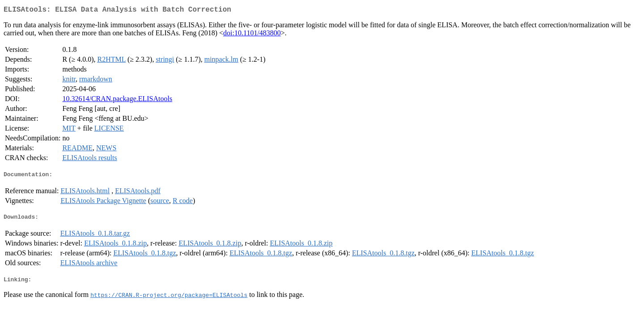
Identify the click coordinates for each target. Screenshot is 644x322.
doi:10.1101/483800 (252, 35)
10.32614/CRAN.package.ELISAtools (117, 100)
